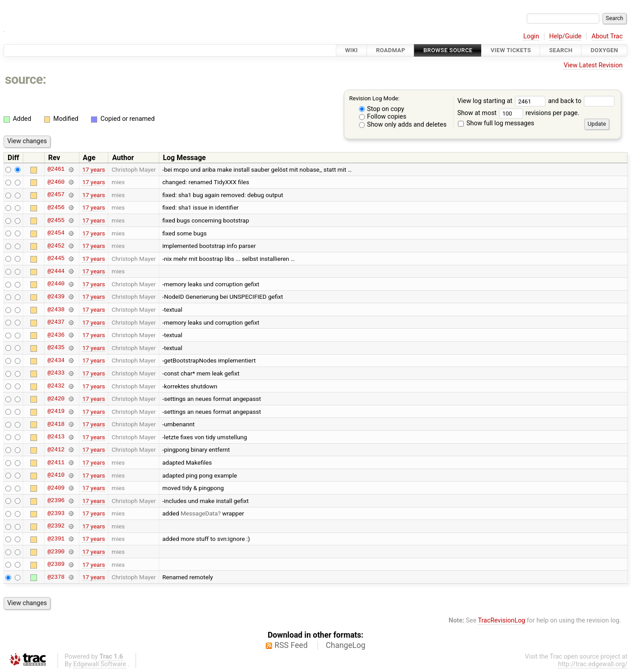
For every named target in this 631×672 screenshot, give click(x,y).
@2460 (56, 182)
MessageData (199, 513)
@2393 (56, 513)
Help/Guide (565, 36)
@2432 (56, 386)
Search (561, 50)
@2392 (56, 526)
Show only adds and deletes (403, 125)
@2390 (56, 552)
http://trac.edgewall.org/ (593, 664)
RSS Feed (291, 645)
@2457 (56, 195)
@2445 (56, 259)
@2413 (56, 437)
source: (26, 79)
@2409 (56, 488)
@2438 (56, 309)
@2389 (56, 565)
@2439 (56, 297)
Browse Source (448, 50)
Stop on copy (382, 109)
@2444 (56, 271)
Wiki (352, 50)
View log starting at (503, 101)
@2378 (56, 577)
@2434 (56, 360)
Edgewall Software (100, 664)
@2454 (56, 233)
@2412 (56, 449)
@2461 (56, 169)
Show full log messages (496, 123)
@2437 (56, 322)
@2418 (56, 424)
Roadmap (391, 50)
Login (531, 36)
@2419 (56, 412)
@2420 (56, 399)
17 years (93, 169)
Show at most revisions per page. (518, 113)
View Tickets (511, 50)
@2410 (56, 475)
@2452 (56, 246)
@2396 (56, 501)
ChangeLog (345, 645)
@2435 (56, 348)
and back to (581, 101)
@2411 (56, 462)
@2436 (56, 335)
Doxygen (604, 50)
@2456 (56, 207)
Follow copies (383, 117)
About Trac (607, 36)
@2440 (56, 284)
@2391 (56, 539)
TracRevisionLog (502, 620)
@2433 (56, 373)
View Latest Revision (593, 65)
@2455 (56, 220)
